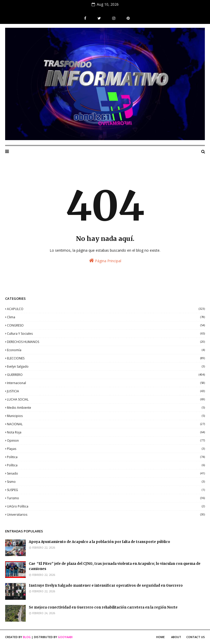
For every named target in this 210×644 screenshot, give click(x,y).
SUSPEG (106, 490)
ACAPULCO (106, 309)
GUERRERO (106, 375)
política (106, 465)
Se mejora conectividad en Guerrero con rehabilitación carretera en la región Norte (103, 607)
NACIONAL (106, 424)
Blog (27, 637)
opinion (106, 441)
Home (160, 637)
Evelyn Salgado (106, 366)
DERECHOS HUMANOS (106, 342)
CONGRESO (106, 325)
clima (106, 317)
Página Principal (105, 261)
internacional (106, 383)
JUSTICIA (106, 391)
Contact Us (196, 637)
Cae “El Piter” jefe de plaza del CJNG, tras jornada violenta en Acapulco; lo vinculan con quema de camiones (115, 566)
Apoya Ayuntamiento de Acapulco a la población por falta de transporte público (99, 542)
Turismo (106, 498)
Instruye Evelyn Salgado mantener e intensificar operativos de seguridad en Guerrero (106, 586)
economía (106, 350)
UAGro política (106, 506)
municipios (106, 416)
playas (106, 449)
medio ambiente (106, 408)
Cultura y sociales (106, 334)
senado (106, 473)
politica (106, 457)
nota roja (106, 432)
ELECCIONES (106, 358)
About (176, 637)
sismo (106, 482)
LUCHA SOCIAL (106, 399)
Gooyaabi (65, 637)
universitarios (106, 515)
